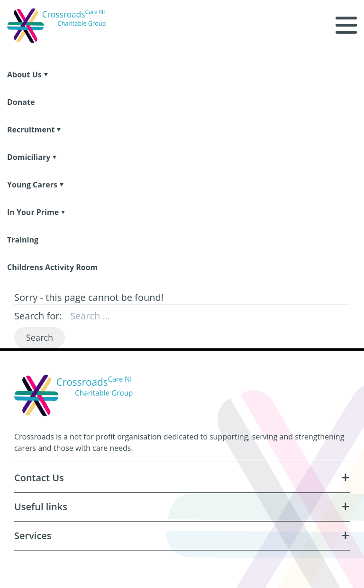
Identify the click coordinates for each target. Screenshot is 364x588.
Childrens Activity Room (52, 267)
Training (23, 240)
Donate (21, 102)
